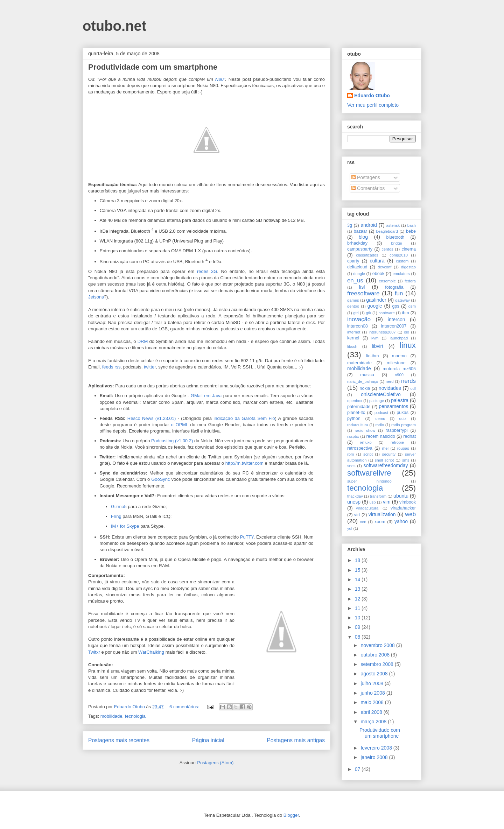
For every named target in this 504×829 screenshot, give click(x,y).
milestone (396, 363)
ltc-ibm (372, 356)
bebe (411, 231)
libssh (352, 346)
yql (350, 528)
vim (387, 502)
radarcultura (358, 425)
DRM (143, 341)
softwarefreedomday (386, 465)
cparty (353, 261)
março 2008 (374, 722)
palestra (400, 400)
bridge (397, 243)
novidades (390, 388)
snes (351, 466)
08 (358, 637)
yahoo (401, 521)
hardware (387, 313)
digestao (408, 267)
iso (407, 332)
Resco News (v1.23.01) (152, 418)
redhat (409, 436)
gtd (356, 313)
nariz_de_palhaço (363, 381)
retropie (397, 442)
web (410, 514)
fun (399, 293)
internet (354, 332)
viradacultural (368, 508)
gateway (402, 300)
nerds (408, 381)
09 (358, 627)
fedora (410, 281)
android (369, 225)
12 (358, 599)
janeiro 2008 (375, 757)
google (375, 306)
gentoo (353, 306)
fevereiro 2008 (377, 748)
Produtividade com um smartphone (153, 67)
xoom (380, 522)
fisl (362, 287)
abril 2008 (372, 712)
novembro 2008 (378, 645)
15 (358, 570)
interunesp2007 (382, 332)
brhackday (357, 243)
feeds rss (111, 367)
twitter (150, 367)
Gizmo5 (119, 507)
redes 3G (207, 271)
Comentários (368, 188)
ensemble (387, 281)
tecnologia (135, 716)
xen (363, 522)
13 (358, 589)
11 (358, 608)
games (353, 300)
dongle (359, 274)
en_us (355, 280)
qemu (380, 419)
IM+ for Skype (125, 526)
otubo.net (114, 26)
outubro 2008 (376, 655)
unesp (354, 502)
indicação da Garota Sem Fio (244, 418)
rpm (351, 454)
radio (380, 425)
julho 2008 (373, 683)
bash (412, 225)
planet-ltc (356, 413)
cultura (377, 261)
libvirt (377, 346)
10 (358, 618)
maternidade (359, 363)
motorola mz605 (399, 369)
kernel (353, 338)
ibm (406, 313)
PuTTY (247, 537)
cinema (409, 249)
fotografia (394, 287)
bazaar (360, 231)
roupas (403, 448)
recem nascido (381, 436)
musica (367, 375)
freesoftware (363, 293)
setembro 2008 (377, 664)
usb (373, 502)
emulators (401, 274)
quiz (403, 419)
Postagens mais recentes (119, 740)
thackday (355, 496)
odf (413, 388)
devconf (384, 267)
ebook (378, 274)
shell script (384, 460)
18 (358, 560)
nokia (365, 388)
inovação (359, 319)
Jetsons (96, 297)
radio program (404, 425)
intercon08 (358, 326)
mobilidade (111, 716)
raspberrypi (396, 430)
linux (408, 345)
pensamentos (393, 406)
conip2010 (399, 255)
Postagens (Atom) (215, 763)
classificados (367, 255)
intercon (397, 319)
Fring (116, 516)
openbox (355, 401)
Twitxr (94, 652)
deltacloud (357, 267)
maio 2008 (373, 702)
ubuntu (401, 496)
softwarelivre (369, 473)
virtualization (382, 514)
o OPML (180, 425)
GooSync (160, 479)
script (368, 454)
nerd (390, 381)
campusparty (360, 249)
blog (363, 237)
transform (378, 496)
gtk (368, 313)
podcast (381, 413)
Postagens (366, 177)
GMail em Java (206, 396)
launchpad (399, 338)
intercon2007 (394, 326)
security (389, 454)
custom (402, 261)
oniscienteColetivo (381, 394)
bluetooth (395, 237)
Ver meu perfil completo (373, 105)
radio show (365, 430)
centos (388, 249)
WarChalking (151, 652)
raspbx (353, 436)
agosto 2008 (375, 674)
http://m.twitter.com (244, 463)
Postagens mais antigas (296, 740)
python (354, 419)
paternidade (359, 407)
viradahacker (403, 508)
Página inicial (208, 740)
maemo (399, 356)
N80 (219, 79)
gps (395, 306)
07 (358, 769)
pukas (402, 413)
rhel (385, 448)
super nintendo (369, 481)
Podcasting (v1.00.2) (172, 441)
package (377, 401)
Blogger (291, 815)
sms (406, 460)
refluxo (366, 442)
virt (357, 515)
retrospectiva (360, 448)
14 (358, 579)
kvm (375, 338)
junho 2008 (373, 693)
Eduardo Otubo (372, 96)
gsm (412, 306)
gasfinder (376, 300)
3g (350, 225)
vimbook (408, 502)
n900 (399, 375)
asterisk (393, 225)
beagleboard (387, 231)
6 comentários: (185, 707)
